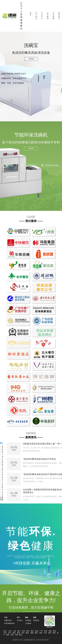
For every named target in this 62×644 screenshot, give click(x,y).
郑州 (54, 631)
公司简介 (20, 620)
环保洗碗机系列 (9, 623)
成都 (32, 633)
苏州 (23, 631)
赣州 (36, 633)
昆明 (54, 633)
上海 (15, 631)
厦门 (19, 631)
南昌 (19, 633)
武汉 (5, 633)
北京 (10, 631)
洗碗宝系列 (8, 620)
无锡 (17, 635)
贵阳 (8, 635)
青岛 (32, 631)
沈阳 (41, 633)
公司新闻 (28, 623)
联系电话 (36, 620)
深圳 (46, 631)
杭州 (28, 631)
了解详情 (31, 59)
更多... (21, 635)
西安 (14, 633)
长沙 (10, 633)
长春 (12, 635)
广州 (41, 631)
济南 (50, 633)
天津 (45, 633)
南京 (23, 633)
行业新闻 (28, 620)
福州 (37, 631)
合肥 (50, 631)
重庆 (27, 633)
